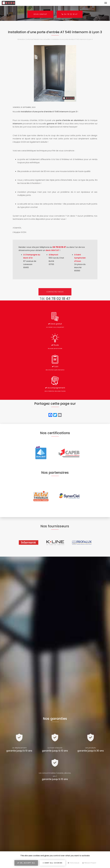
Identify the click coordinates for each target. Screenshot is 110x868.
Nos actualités (45, 39)
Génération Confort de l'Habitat (28, 39)
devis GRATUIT (52, 250)
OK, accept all (26, 863)
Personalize (74, 863)
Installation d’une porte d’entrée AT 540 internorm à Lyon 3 (72, 39)
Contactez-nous (55, 292)
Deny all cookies (52, 863)
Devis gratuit (40, 14)
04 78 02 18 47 (70, 14)
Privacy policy (89, 863)
